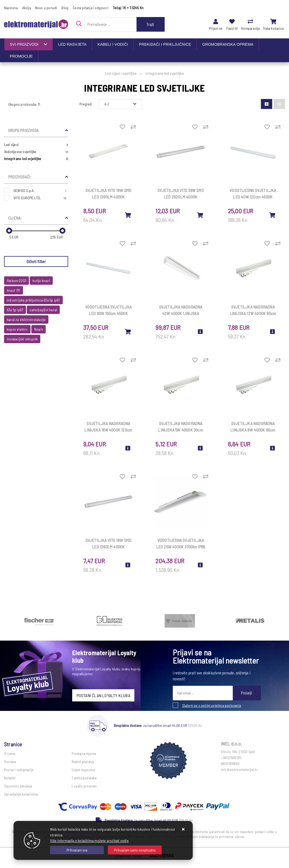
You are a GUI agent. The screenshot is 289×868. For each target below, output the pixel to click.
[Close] (77, 850)
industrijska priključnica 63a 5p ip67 (33, 300)
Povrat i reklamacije (19, 770)
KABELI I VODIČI (113, 44)
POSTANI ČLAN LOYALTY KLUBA (103, 695)
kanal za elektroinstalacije (26, 319)
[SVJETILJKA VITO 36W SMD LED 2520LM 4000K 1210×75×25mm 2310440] (200, 215)
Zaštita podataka (84, 778)
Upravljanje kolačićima (21, 794)
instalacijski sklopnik (22, 339)
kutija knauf (41, 281)
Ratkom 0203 (16, 281)
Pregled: (86, 104)
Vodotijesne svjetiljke (36, 152)
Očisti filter (36, 261)
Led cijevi (36, 145)
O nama (10, 753)
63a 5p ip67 (15, 310)
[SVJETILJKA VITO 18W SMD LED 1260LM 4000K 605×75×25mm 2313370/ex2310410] (128, 215)
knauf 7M (14, 290)
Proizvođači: (20, 177)
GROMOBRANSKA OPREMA (228, 44)
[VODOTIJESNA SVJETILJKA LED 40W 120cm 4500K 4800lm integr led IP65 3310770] (273, 215)
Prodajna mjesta (84, 753)
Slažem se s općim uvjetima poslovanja (212, 705)
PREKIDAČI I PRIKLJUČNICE (165, 44)
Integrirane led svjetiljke (36, 159)
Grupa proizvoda (23, 130)
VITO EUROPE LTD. (40, 198)
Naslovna (11, 8)
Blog (65, 8)
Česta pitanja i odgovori (91, 8)
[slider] (9, 231)
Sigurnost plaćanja (18, 786)
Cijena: (15, 218)
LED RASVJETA (72, 44)
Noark (39, 329)
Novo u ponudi (46, 8)
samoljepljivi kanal (43, 310)
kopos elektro (17, 329)
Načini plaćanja (83, 762)
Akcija (26, 8)
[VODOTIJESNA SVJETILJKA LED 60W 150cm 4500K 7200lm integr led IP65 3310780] (128, 332)
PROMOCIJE (21, 56)
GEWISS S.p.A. (40, 191)
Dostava (10, 762)
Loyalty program (84, 786)
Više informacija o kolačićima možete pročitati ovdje (89, 841)
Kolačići (10, 778)
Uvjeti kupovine (83, 770)
